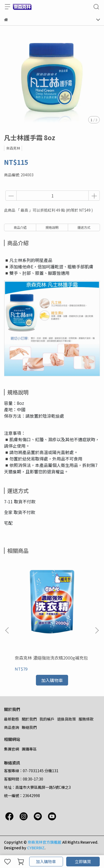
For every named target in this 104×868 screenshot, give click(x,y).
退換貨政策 (66, 719)
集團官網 (12, 749)
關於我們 (29, 719)
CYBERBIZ (36, 848)
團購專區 (29, 749)
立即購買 (83, 861)
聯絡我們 (29, 727)
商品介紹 (20, 227)
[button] (97, 630)
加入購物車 (46, 861)
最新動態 (12, 719)
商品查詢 (12, 727)
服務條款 (86, 719)
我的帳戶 (47, 719)
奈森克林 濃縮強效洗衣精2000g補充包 (51, 658)
